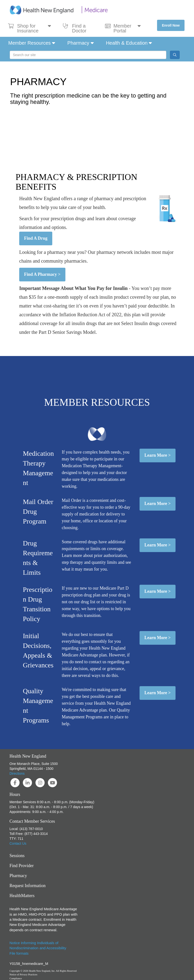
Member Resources (32, 43)
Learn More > (158, 455)
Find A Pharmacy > (42, 274)
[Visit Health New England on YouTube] (52, 782)
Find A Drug (36, 238)
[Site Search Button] (175, 55)
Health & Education (129, 43)
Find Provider (22, 866)
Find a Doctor (75, 28)
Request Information (27, 886)
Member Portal (123, 28)
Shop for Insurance (30, 28)
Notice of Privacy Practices (23, 975)
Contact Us (18, 843)
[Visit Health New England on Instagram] (40, 782)
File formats (19, 953)
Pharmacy (81, 43)
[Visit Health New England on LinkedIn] (28, 782)
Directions (17, 773)
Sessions (17, 856)
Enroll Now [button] (171, 25)
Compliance (16, 978)
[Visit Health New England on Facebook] (16, 782)
